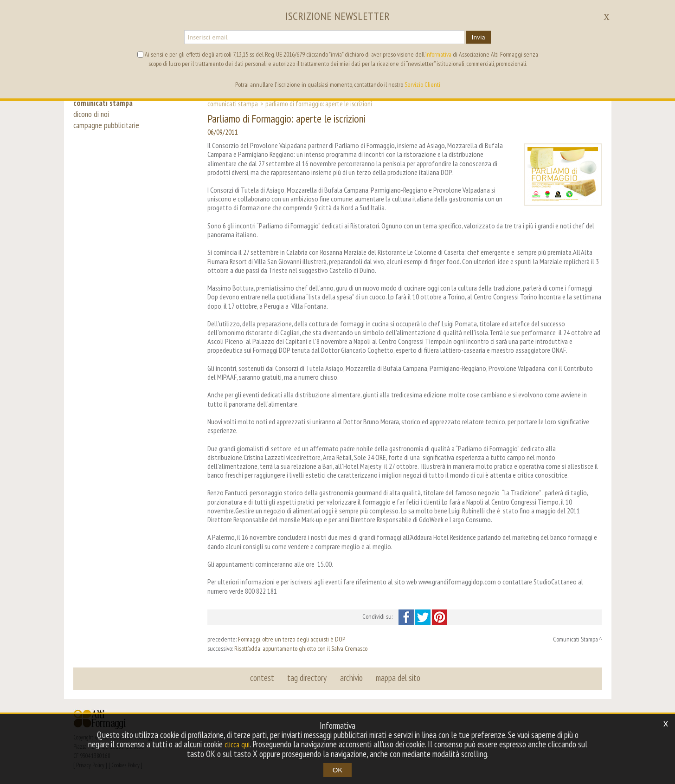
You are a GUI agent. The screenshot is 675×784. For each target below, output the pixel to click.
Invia (478, 37)
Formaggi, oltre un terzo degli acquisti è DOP (292, 639)
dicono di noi (92, 117)
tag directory (308, 678)
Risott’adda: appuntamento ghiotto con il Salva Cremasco (301, 648)
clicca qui (243, 745)
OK (338, 770)
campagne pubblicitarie (108, 131)
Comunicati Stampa (233, 104)
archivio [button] (351, 678)
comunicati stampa (105, 103)
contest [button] (264, 678)
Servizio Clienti (422, 84)
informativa (438, 54)
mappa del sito (397, 678)
